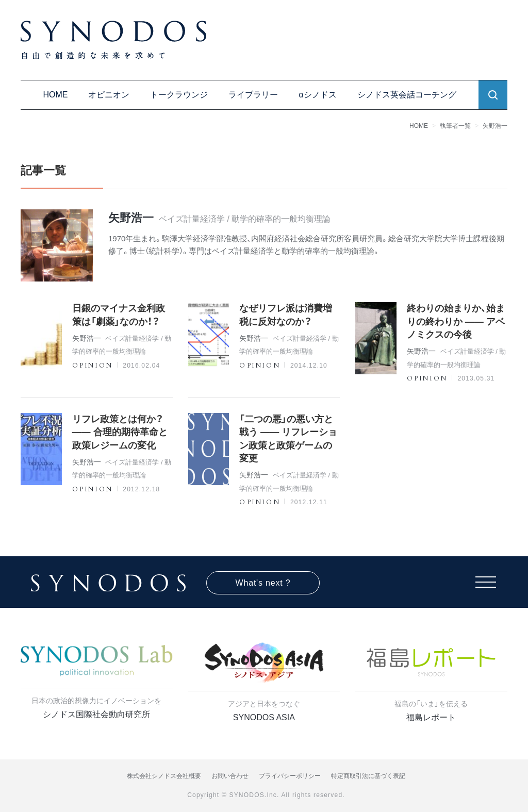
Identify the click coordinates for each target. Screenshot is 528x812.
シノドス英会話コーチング (407, 95)
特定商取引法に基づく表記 (368, 776)
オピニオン (109, 95)
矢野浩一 (495, 126)
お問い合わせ (230, 776)
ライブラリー (253, 95)
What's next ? (263, 583)
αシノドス (317, 95)
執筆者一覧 (455, 126)
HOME (55, 95)
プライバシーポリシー (290, 776)
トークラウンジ (179, 95)
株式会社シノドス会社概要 (164, 776)
